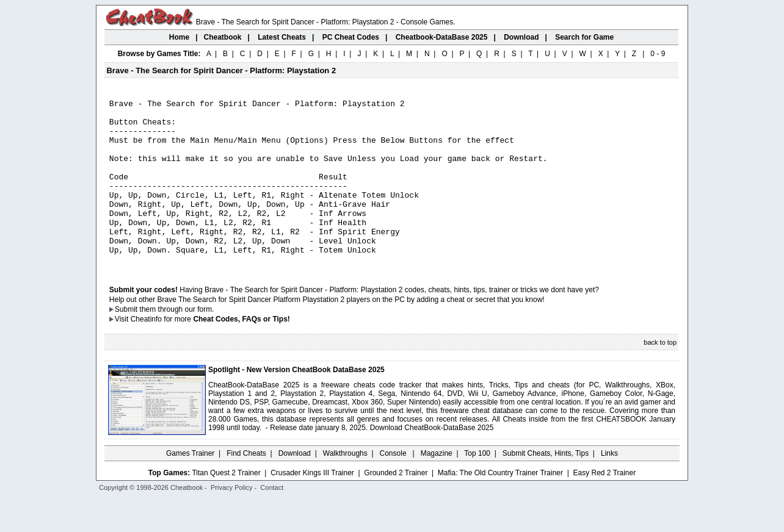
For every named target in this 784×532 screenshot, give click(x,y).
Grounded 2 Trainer (396, 506)
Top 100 (477, 486)
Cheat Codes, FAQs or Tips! (241, 352)
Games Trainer (190, 486)
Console (394, 486)
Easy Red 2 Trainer (604, 506)
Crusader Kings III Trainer (312, 506)
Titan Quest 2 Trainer (226, 506)
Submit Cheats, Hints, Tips (546, 486)
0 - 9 (658, 54)
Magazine (437, 486)
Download (295, 486)
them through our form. (177, 342)
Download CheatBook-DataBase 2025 (432, 461)
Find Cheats (246, 486)
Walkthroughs (345, 486)
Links (609, 486)
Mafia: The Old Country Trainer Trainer (500, 506)
